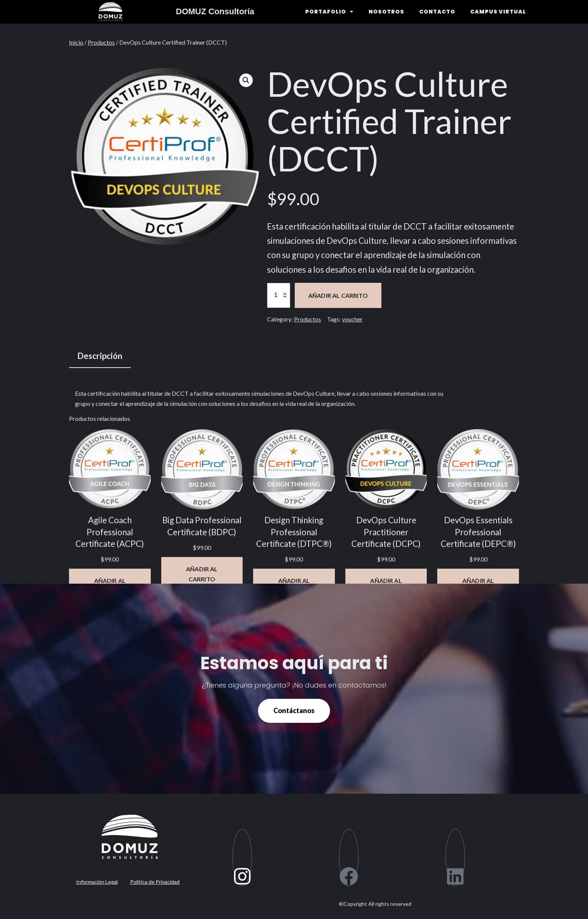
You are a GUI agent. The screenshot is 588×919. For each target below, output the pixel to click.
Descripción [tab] (100, 356)
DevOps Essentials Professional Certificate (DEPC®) (478, 532)
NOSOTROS (386, 12)
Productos (101, 42)
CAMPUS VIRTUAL (498, 12)
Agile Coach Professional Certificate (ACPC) (110, 532)
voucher (352, 319)
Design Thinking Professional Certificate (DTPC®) (294, 532)
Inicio (76, 42)
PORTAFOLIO (329, 12)
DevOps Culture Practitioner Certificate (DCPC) (386, 532)
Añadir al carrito (338, 295)
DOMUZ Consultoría (215, 11)
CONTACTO (437, 12)
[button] (246, 80)
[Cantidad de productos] (279, 295)
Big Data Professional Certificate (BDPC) (202, 526)
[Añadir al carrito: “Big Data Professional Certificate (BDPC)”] (202, 574)
